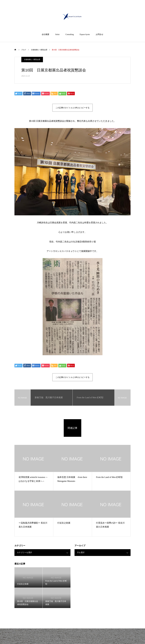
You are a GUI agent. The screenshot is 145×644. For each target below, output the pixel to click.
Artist (57, 34)
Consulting (70, 34)
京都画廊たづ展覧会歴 (32, 60)
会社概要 (45, 34)
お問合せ (100, 34)
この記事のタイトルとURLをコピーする (72, 108)
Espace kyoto (85, 34)
